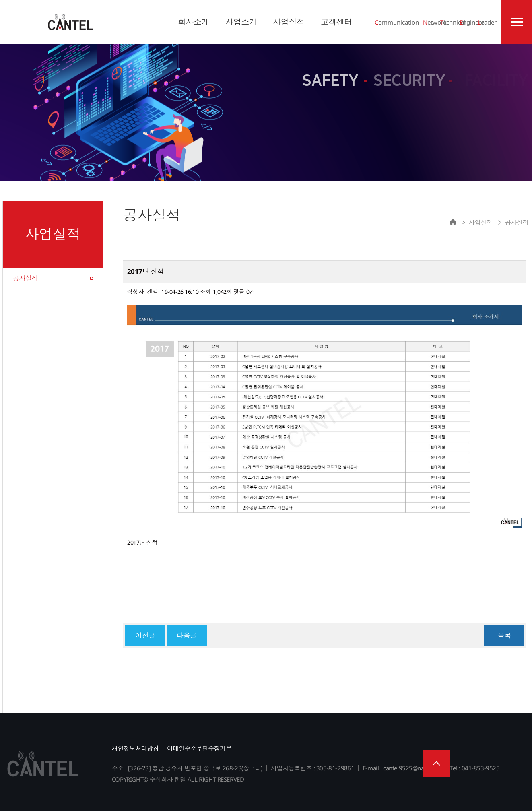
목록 (504, 635)
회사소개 (194, 22)
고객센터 (336, 22)
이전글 (145, 635)
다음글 (187, 635)
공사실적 (25, 278)
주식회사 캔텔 (70, 22)
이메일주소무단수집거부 (199, 748)
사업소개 (241, 22)
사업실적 (289, 22)
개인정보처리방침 (135, 748)
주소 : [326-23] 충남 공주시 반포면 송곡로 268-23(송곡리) (187, 768)
